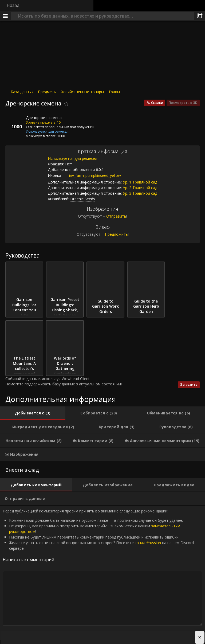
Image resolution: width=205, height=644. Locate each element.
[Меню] (5, 16)
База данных (22, 92)
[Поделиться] (200, 16)
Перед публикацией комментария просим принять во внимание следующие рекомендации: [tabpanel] (102, 573)
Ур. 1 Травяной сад (140, 182)
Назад (13, 5)
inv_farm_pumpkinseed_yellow (91, 175)
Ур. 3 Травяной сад (140, 193)
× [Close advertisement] (200, 637)
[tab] (33, 413)
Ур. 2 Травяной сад (140, 188)
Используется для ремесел (72, 158)
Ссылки (157, 103)
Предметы (47, 92)
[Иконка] (14, 122)
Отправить (116, 216)
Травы (114, 92)
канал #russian (148, 543)
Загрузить (189, 384)
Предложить (116, 234)
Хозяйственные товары (82, 92)
